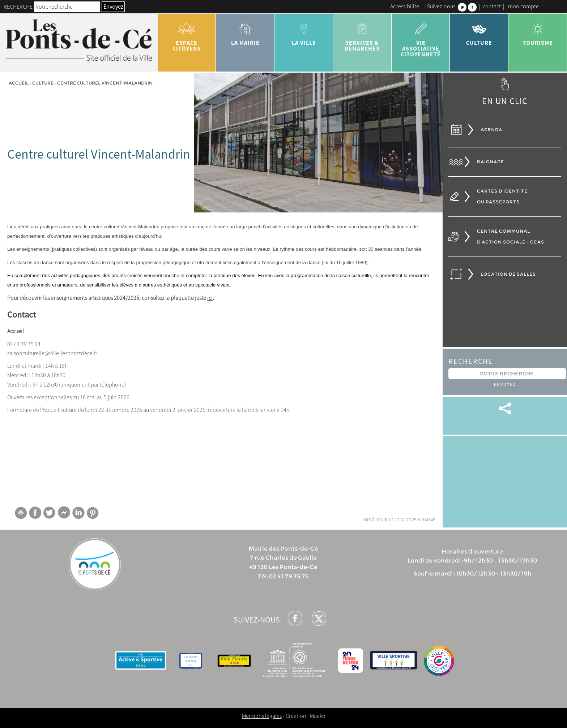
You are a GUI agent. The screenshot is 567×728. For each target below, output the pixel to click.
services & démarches (362, 35)
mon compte (523, 6)
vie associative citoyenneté (421, 38)
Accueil (19, 83)
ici (210, 298)
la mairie (245, 32)
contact (492, 6)
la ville (304, 32)
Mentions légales (262, 716)
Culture (479, 32)
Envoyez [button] (113, 7)
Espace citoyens (187, 35)
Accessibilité (405, 6)
